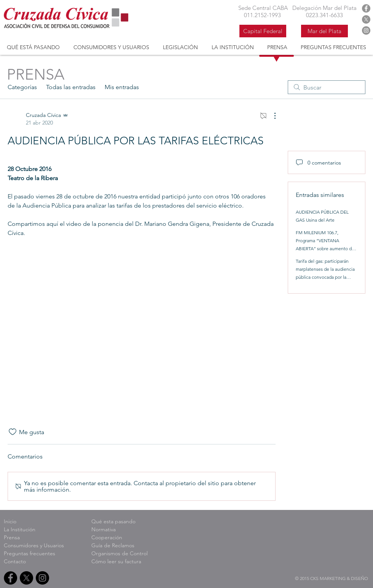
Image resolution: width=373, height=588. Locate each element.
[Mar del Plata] (324, 31)
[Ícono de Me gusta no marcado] (13, 432)
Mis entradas (122, 87)
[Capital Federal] (263, 31)
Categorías (22, 87)
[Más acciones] (271, 116)
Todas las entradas (71, 87)
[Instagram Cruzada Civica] (366, 30)
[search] (327, 87)
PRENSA (36, 74)
